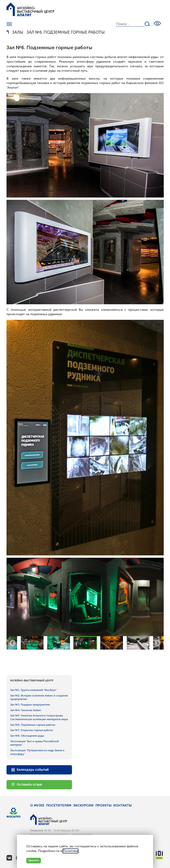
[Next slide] (158, 643)
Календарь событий (30, 770)
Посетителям (59, 805)
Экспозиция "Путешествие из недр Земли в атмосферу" (37, 752)
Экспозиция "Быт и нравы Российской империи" (34, 743)
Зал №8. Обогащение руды (27, 736)
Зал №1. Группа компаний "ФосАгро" (33, 690)
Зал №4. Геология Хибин (26, 710)
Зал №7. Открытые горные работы (32, 730)
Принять (34, 860)
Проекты (103, 805)
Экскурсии (83, 805)
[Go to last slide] (13, 643)
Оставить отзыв (27, 784)
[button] (32, 643)
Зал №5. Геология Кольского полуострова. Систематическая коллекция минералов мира (39, 717)
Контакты (123, 805)
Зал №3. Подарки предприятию (30, 705)
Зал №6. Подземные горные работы (66, 32)
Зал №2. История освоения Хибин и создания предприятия (39, 697)
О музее (37, 805)
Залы (18, 32)
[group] (85, 597)
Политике (70, 851)
